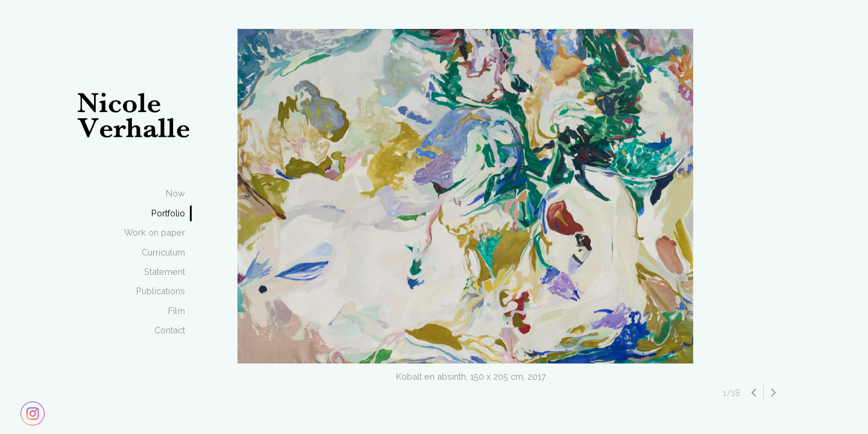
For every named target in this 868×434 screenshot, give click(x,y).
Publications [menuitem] (161, 291)
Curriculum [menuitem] (163, 252)
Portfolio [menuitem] (168, 213)
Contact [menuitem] (170, 330)
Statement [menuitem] (165, 272)
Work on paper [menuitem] (155, 232)
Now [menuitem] (175, 193)
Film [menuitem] (177, 311)
